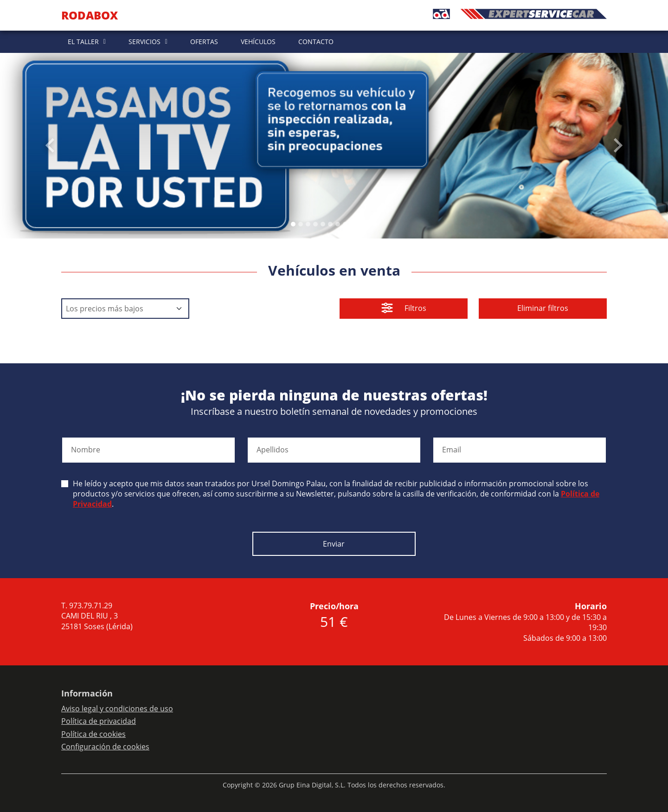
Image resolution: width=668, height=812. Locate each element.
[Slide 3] (315, 224)
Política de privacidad (99, 721)
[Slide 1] (301, 224)
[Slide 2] (308, 224)
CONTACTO (316, 42)
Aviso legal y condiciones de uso (117, 709)
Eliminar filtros (543, 308)
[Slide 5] (330, 224)
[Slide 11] (375, 224)
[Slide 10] (367, 224)
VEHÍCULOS (258, 42)
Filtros (404, 309)
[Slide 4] (323, 224)
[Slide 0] (293, 224)
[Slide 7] (345, 224)
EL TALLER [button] (83, 42)
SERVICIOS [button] (145, 42)
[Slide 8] (353, 224)
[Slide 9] (360, 224)
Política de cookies (93, 734)
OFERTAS (204, 42)
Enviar (334, 544)
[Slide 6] (338, 224)
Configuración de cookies (105, 747)
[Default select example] (125, 309)
